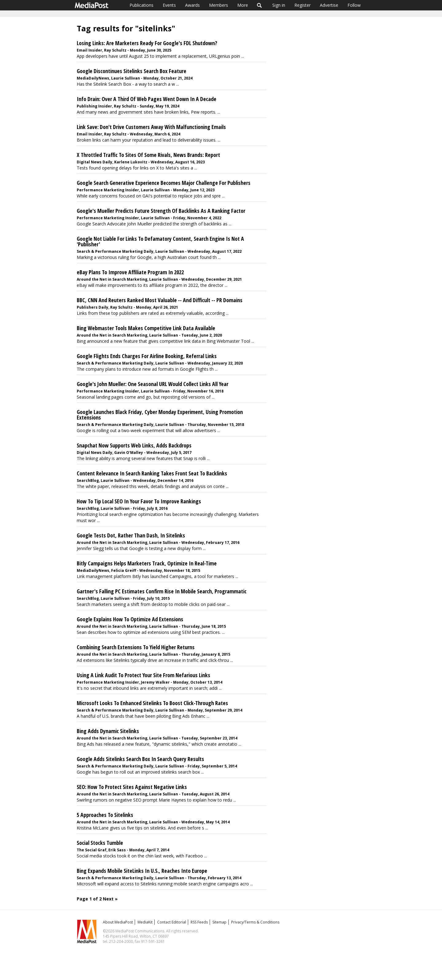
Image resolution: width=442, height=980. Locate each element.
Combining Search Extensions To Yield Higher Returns (136, 647)
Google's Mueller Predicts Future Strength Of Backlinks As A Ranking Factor (161, 211)
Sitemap (219, 922)
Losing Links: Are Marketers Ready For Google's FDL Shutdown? (147, 43)
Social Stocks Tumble (100, 843)
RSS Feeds (199, 922)
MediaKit (145, 922)
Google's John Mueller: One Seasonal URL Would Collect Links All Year (153, 384)
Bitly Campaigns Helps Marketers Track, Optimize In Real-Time (147, 563)
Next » (110, 899)
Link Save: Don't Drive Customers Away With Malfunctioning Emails (151, 127)
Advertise (329, 5)
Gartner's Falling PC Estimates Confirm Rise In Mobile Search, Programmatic (162, 591)
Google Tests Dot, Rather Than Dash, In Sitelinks (131, 535)
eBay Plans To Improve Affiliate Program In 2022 (130, 272)
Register (302, 5)
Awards (192, 5)
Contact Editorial (172, 922)
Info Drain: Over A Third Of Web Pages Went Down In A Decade (147, 99)
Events (169, 5)
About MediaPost (118, 922)
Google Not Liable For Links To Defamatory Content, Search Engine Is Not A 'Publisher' (160, 241)
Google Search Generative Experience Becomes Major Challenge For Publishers (164, 183)
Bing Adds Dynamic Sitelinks (108, 731)
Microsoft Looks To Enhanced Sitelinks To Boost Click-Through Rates (152, 703)
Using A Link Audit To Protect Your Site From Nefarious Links (143, 675)
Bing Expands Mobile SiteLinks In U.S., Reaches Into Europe (142, 871)
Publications (142, 5)
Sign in (279, 5)
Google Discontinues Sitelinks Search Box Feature (132, 71)
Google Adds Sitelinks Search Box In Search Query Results (140, 759)
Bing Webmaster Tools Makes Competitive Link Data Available (146, 328)
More (243, 5)
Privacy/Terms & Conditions (255, 922)
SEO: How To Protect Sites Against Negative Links (132, 787)
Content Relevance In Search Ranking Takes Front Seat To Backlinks (152, 473)
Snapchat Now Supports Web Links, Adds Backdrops (134, 445)
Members (219, 5)
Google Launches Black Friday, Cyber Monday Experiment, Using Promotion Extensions (160, 415)
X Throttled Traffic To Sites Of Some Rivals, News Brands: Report (148, 155)
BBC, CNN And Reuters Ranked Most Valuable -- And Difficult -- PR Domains (160, 300)
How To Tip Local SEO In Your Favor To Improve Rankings (139, 501)
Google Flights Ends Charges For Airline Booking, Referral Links (147, 356)
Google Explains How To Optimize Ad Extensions (130, 619)
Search (260, 5)
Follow (354, 5)
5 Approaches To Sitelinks (105, 815)
